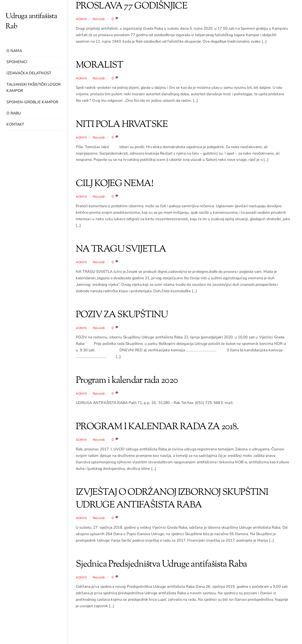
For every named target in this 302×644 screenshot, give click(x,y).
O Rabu (14, 113)
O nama (14, 51)
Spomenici (17, 62)
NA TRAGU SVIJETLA (121, 249)
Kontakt (15, 124)
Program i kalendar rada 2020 (127, 381)
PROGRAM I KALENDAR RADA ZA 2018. (157, 427)
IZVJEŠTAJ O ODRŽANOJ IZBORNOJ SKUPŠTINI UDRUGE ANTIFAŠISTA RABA (172, 499)
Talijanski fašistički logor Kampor (33, 88)
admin (81, 19)
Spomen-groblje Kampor (32, 102)
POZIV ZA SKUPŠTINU (122, 315)
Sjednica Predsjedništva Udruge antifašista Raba (161, 564)
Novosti (99, 19)
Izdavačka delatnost (29, 73)
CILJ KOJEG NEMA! (114, 184)
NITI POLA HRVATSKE (122, 125)
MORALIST (99, 65)
